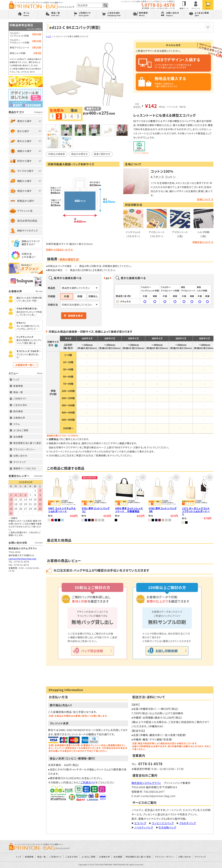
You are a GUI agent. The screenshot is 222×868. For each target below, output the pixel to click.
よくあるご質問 (21, 430)
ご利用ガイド (88, 782)
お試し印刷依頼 (166, 651)
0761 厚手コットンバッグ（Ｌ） (96, 510)
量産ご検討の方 (102, 154)
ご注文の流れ (20, 405)
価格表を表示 (75, 316)
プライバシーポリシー (24, 449)
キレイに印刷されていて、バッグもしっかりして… (28, 328)
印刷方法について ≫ (203, 242)
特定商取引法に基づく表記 (27, 443)
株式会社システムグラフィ (146, 783)
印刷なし (93, 296)
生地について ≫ (205, 199)
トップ (49, 36)
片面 (67, 296)
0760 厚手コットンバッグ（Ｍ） (163, 510)
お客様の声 (19, 418)
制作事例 (18, 411)
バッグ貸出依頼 (92, 651)
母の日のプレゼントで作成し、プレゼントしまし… (29, 314)
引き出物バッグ (167, 827)
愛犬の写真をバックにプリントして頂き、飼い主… (29, 342)
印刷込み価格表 (57, 154)
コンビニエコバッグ (163, 823)
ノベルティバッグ (144, 827)
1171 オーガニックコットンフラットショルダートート (196, 511)
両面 (80, 296)
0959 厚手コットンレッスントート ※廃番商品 (129, 510)
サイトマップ (19, 462)
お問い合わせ (20, 456)
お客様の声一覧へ (25, 365)
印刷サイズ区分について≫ (60, 250)
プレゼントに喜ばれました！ (28, 356)
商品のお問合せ (79, 154)
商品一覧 (18, 392)
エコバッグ (140, 823)
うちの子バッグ (188, 823)
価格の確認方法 (69, 259)
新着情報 (18, 386)
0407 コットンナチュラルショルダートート (62, 510)
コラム (17, 424)
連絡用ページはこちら (25, 468)
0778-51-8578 (160, 5)
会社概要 (18, 437)
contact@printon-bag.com (22, 559)
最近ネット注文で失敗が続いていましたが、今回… (29, 299)
